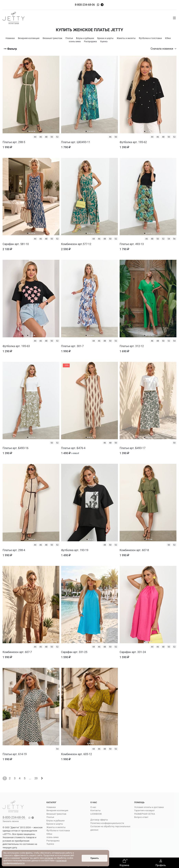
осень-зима (53, 837)
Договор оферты (99, 820)
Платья (50, 817)
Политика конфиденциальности (107, 823)
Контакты (96, 810)
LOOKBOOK (96, 814)
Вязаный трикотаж (56, 814)
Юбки (49, 834)
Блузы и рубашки (56, 821)
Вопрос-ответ (141, 817)
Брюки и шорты (55, 824)
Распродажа (53, 841)
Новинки (51, 807)
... (30, 778)
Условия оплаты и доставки (149, 807)
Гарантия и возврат (144, 810)
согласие (49, 858)
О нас (93, 807)
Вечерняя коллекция (57, 810)
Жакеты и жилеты (56, 827)
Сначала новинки (163, 49)
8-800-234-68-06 (85, 5)
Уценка (50, 844)
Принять (95, 858)
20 (36, 778)
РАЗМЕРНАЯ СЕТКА (145, 814)
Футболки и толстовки (58, 831)
